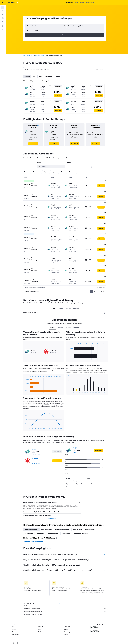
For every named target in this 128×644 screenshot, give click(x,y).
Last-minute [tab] (51, 76)
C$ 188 (31, 18)
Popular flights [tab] (68, 517)
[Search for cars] (3, 14)
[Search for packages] (3, 18)
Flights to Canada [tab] (80, 513)
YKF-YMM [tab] (71, 292)
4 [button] (104, 275)
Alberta (45, 56)
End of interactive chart (27, 375)
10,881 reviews (38, 447)
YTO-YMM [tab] (55, 292)
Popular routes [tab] (43, 517)
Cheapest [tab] (30, 76)
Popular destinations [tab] (56, 517)
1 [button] (94, 275)
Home (27, 56)
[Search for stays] (3, 11)
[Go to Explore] (3, 21)
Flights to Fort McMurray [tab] (34, 513)
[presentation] (73, 19)
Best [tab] (37, 76)
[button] (3, 3)
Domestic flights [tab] (32, 517)
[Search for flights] (3, 8)
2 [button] (97, 275)
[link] (36, 144)
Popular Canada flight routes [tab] (83, 517)
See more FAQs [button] (55, 502)
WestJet (36, 433)
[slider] (95, 167)
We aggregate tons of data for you (68, 595)
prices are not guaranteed (58, 588)
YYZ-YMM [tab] (63, 292)
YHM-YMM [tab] (78, 292)
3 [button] (100, 275)
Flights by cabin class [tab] (49, 513)
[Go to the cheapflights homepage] (12, 3)
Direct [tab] (43, 76)
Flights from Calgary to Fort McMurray (36, 525)
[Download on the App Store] (100, 615)
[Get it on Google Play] (100, 611)
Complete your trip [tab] (93, 513)
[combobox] (31, 22)
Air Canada (37, 442)
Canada (40, 56)
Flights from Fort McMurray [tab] (65, 513)
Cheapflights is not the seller (68, 592)
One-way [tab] (60, 76)
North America (33, 56)
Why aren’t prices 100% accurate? (68, 598)
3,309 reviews (38, 438)
